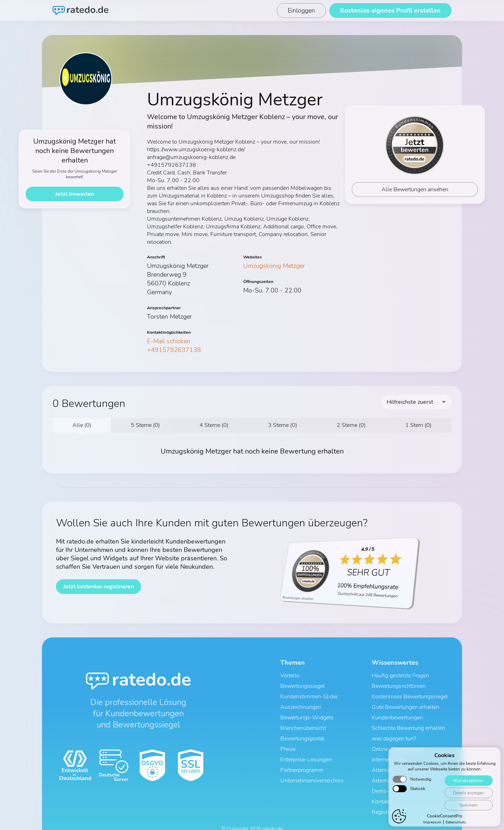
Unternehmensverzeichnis (312, 766)
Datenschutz (245, 819)
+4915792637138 (174, 350)
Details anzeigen (467, 806)
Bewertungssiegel (303, 684)
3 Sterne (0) (283, 425)
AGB (222, 819)
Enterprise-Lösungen (306, 748)
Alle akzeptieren (467, 794)
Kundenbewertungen (397, 711)
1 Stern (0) (418, 425)
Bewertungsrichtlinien (399, 684)
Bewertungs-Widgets (307, 711)
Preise (288, 739)
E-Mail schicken (169, 341)
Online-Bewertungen (398, 739)
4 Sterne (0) (214, 425)
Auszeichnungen (301, 702)
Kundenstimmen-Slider (309, 693)
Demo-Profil (387, 775)
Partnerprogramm (302, 757)
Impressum (275, 819)
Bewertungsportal (302, 729)
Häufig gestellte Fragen (400, 675)
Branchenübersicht (303, 720)
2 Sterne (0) (351, 425)
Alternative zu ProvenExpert (406, 757)
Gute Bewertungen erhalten (405, 702)
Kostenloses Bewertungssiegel (410, 693)
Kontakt (381, 784)
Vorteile (290, 675)
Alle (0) (82, 425)
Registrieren (386, 793)
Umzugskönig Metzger (274, 266)
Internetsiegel (388, 748)
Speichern (467, 818)
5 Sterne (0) (145, 425)
